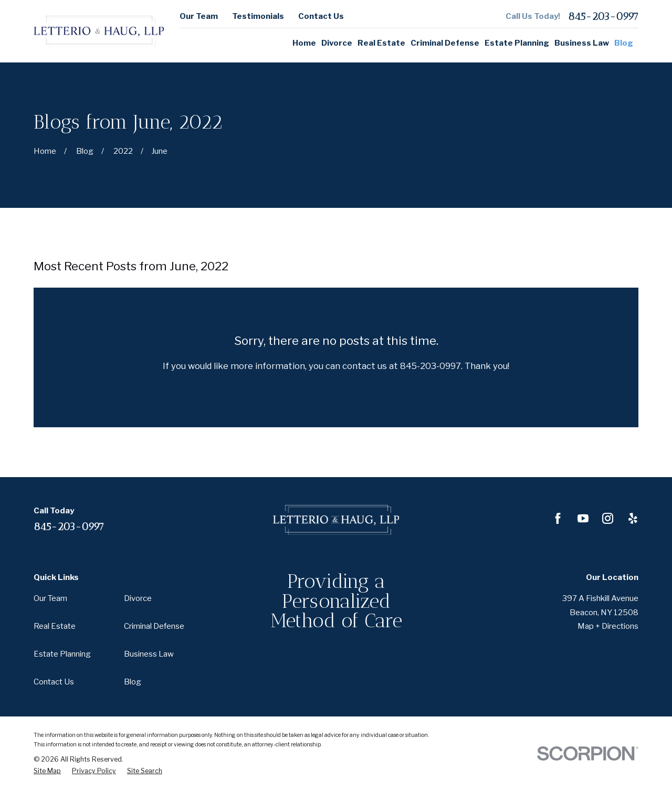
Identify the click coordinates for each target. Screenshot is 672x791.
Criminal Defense (154, 626)
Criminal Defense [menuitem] (445, 43)
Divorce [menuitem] (337, 43)
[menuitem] (47, 771)
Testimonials (258, 16)
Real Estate (55, 626)
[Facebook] (558, 518)
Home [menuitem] (304, 43)
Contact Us (321, 16)
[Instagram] (608, 518)
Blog (133, 682)
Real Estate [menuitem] (381, 43)
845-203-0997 (603, 16)
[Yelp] (633, 518)
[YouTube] (583, 518)
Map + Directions (608, 626)
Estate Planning (62, 654)
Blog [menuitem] (624, 43)
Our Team (199, 16)
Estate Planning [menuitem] (517, 43)
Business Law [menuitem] (582, 43)
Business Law (149, 654)
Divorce (138, 598)
